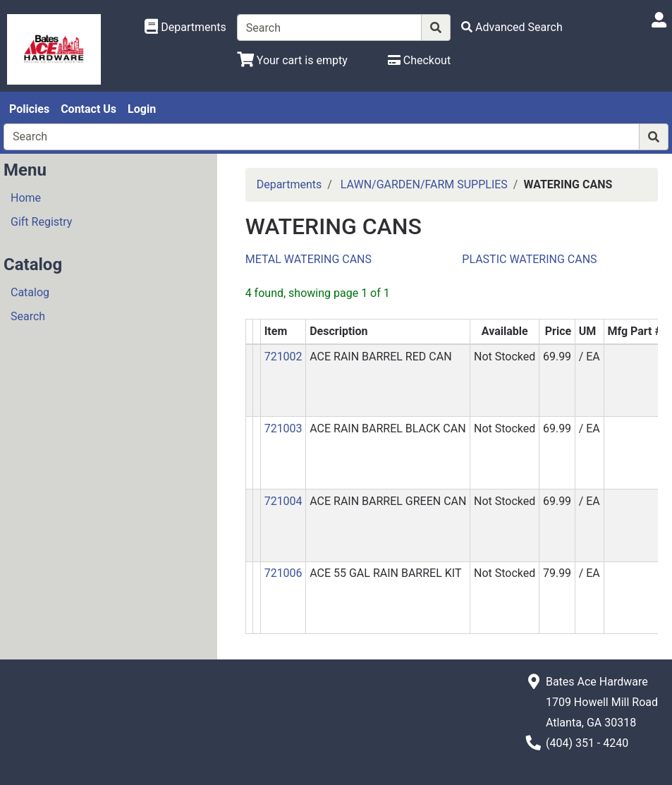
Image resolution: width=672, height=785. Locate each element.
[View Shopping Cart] (292, 60)
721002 (283, 357)
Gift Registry (41, 222)
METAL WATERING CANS (308, 259)
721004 (283, 501)
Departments (289, 184)
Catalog (30, 292)
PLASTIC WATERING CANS (529, 259)
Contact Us (88, 109)
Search (28, 316)
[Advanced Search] (512, 27)
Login (142, 109)
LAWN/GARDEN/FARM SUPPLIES (424, 184)
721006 (283, 573)
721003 (283, 428)
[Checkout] (419, 60)
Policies (29, 109)
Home (26, 198)
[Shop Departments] (185, 28)
